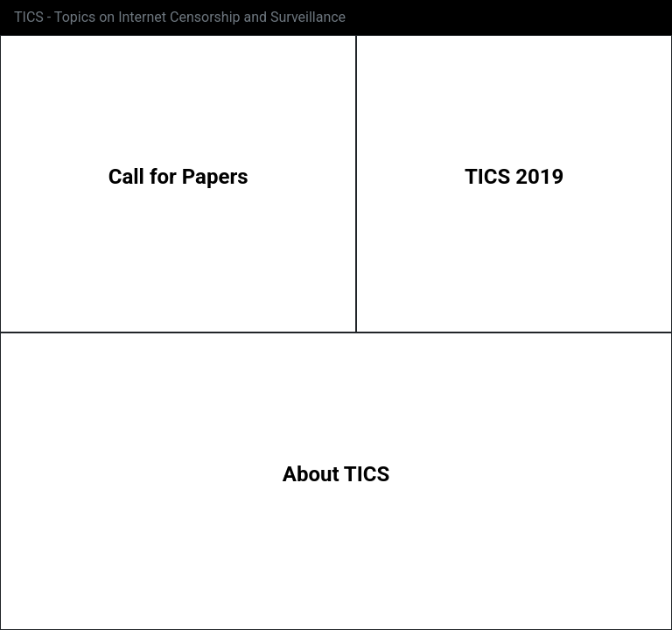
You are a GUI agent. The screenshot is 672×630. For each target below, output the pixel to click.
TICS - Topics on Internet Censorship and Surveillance (180, 17)
